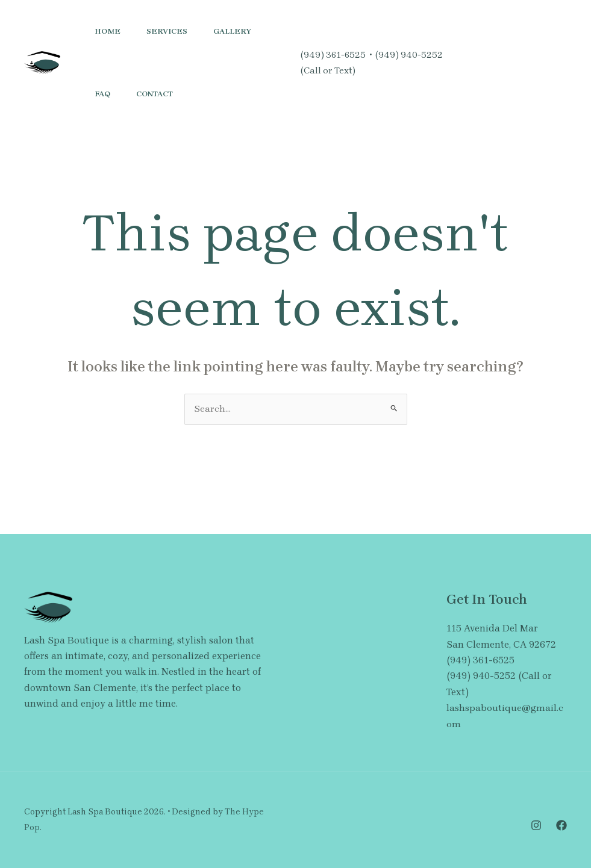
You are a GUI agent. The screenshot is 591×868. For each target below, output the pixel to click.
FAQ (104, 94)
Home (109, 31)
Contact (159, 94)
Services (172, 31)
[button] (538, 63)
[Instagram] (467, 55)
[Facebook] (475, 71)
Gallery (240, 31)
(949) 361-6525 (335, 55)
